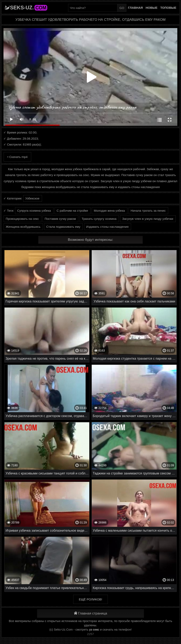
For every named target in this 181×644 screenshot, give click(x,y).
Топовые (168, 8)
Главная (135, 8)
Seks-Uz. (29, 8)
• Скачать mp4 (17, 157)
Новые (152, 8)
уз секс (94, 630)
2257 (90, 634)
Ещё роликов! (90, 599)
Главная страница (91, 613)
